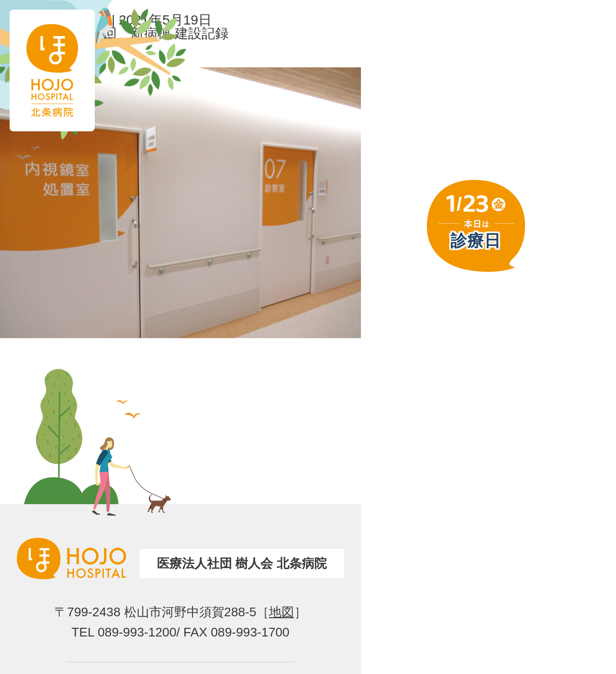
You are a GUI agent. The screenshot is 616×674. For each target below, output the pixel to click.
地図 (282, 612)
